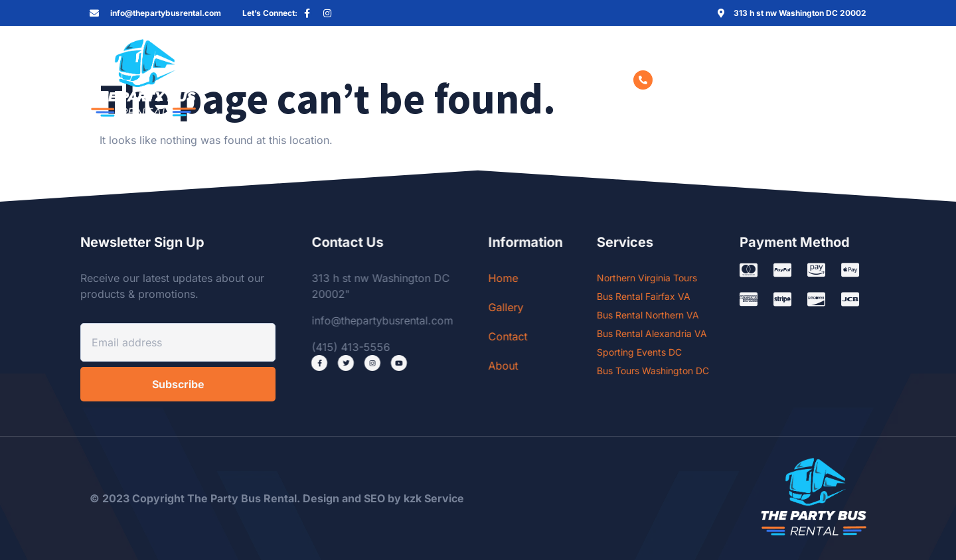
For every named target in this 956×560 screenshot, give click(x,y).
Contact (405, 80)
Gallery (345, 80)
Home (211, 80)
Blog (510, 80)
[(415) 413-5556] (643, 80)
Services (277, 80)
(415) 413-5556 (697, 80)
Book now (568, 80)
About (462, 80)
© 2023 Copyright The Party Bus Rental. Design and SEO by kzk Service (277, 498)
